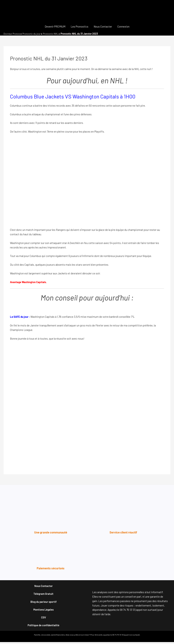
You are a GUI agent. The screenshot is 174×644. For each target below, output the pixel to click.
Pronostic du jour (32, 34)
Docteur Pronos (12, 34)
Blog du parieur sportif (44, 602)
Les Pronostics (80, 26)
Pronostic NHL (52, 34)
